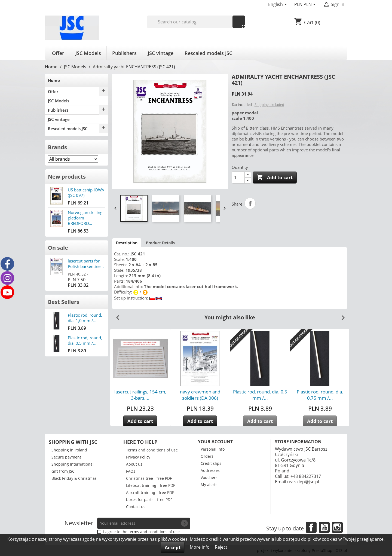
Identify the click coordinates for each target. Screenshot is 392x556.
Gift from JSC (63, 471)
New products (67, 177)
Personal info (213, 449)
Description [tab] (127, 243)
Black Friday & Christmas (74, 478)
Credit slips (211, 463)
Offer (58, 53)
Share (250, 203)
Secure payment (66, 457)
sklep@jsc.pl (307, 482)
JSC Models (88, 53)
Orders (207, 456)
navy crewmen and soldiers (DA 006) (200, 395)
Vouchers (209, 477)
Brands (57, 147)
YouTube (324, 527)
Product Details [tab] (160, 243)
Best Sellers (64, 302)
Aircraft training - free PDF (150, 492)
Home (54, 80)
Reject (221, 547)
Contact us (136, 507)
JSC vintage (161, 53)
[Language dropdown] (278, 5)
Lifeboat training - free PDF (151, 485)
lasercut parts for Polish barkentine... (86, 264)
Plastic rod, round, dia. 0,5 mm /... (85, 340)
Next (341, 316)
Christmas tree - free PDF (149, 478)
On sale (58, 248)
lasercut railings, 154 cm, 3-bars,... (140, 395)
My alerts (209, 485)
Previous (116, 316)
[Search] (196, 22)
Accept (173, 547)
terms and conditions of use (154, 532)
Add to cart (275, 178)
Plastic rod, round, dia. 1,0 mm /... (85, 318)
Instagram (337, 527)
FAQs (131, 471)
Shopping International (73, 464)
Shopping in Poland (69, 450)
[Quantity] (238, 178)
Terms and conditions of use (152, 450)
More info (200, 547)
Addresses (210, 470)
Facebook (311, 527)
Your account (215, 442)
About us (134, 464)
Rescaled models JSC (208, 53)
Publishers (124, 53)
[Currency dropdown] (306, 5)
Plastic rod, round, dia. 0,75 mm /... (320, 395)
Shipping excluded (269, 105)
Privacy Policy (138, 457)
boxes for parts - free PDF (149, 500)
